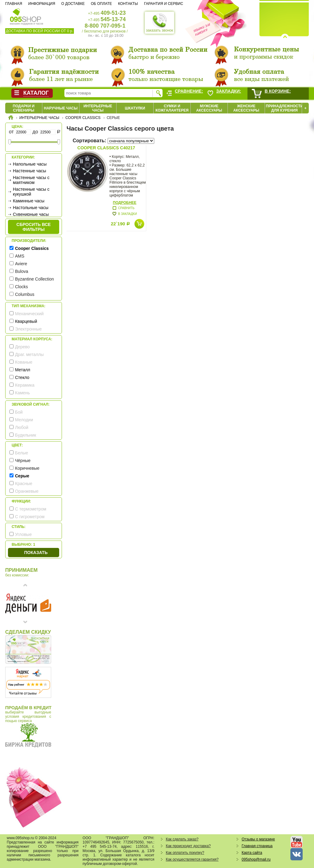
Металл (23, 370)
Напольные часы (30, 164)
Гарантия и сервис (164, 4)
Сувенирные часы (31, 214)
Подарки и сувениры (24, 108)
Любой (22, 427)
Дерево (22, 347)
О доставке (73, 4)
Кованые (24, 362)
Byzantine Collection (34, 279)
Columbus (25, 294)
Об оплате (101, 4)
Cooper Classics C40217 (106, 148)
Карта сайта (252, 853)
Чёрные (23, 461)
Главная (14, 4)
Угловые (23, 534)
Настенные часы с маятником (31, 180)
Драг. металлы (29, 354)
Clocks (21, 287)
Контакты (128, 4)
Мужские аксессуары (209, 108)
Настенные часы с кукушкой (31, 192)
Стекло (22, 377)
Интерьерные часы (98, 108)
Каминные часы (29, 201)
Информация (42, 4)
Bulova (22, 271)
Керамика (25, 385)
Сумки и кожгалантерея (172, 108)
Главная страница (257, 846)
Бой (19, 412)
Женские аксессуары (246, 108)
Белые (22, 453)
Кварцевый (26, 321)
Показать (36, 553)
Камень (22, 393)
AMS (20, 256)
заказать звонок (159, 23)
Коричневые (27, 468)
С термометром (31, 509)
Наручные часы (61, 108)
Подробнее (125, 203)
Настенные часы (29, 171)
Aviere (21, 264)
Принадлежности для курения (284, 108)
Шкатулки (135, 108)
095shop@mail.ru (256, 859)
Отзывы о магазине (258, 839)
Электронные (28, 329)
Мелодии (24, 420)
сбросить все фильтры (34, 227)
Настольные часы (31, 208)
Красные (24, 484)
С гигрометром (30, 517)
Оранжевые (27, 491)
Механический (29, 314)
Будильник (26, 435)
